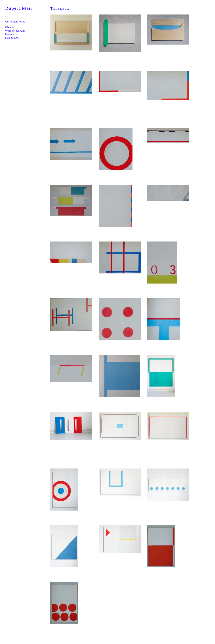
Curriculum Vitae (15, 22)
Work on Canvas (15, 31)
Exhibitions (12, 38)
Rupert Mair (19, 8)
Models (10, 34)
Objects (10, 27)
